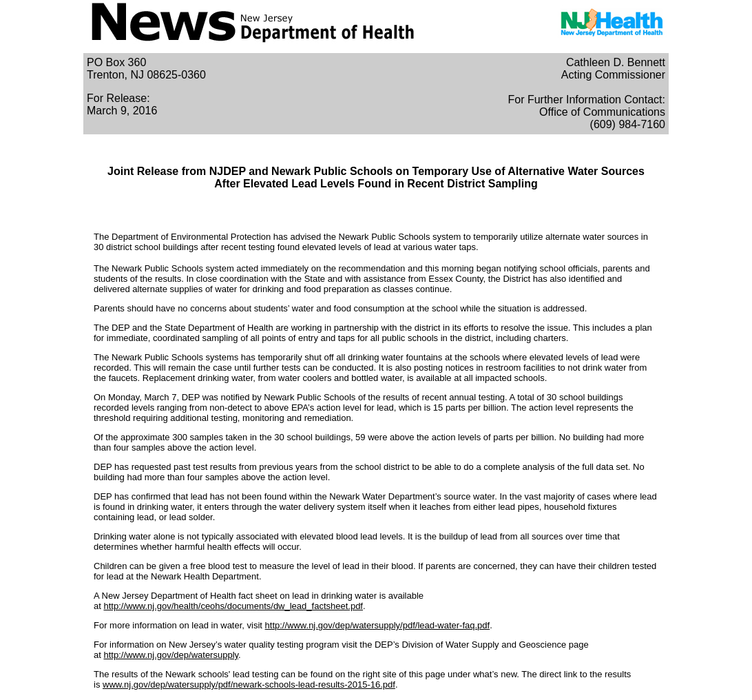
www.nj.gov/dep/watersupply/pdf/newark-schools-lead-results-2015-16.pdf (249, 684)
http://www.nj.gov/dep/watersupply (171, 655)
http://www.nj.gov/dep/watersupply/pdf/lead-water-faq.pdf (378, 625)
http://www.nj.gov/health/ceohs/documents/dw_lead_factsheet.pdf (233, 606)
